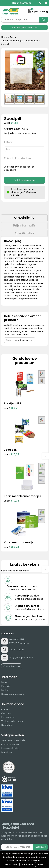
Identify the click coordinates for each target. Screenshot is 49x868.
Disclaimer (7, 752)
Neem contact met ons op (20, 340)
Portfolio (6, 686)
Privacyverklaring (10, 748)
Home (4, 37)
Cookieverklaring (10, 744)
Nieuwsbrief (7, 725)
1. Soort (9, 142)
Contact (6, 709)
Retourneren (8, 717)
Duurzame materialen (13, 694)
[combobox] (20, 20)
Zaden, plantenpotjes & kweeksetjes (20, 41)
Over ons (6, 713)
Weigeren (40, 864)
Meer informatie (11, 864)
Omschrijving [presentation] (24, 218)
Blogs (4, 682)
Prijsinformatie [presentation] (24, 226)
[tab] (24, 218)
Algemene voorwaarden (14, 740)
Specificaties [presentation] (24, 233)
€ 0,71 (11, 408)
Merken (5, 690)
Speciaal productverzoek (25, 27)
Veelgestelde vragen (12, 721)
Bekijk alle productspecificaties (21, 133)
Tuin (12, 37)
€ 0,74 (12, 501)
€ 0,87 (11, 454)
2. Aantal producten (17, 158)
